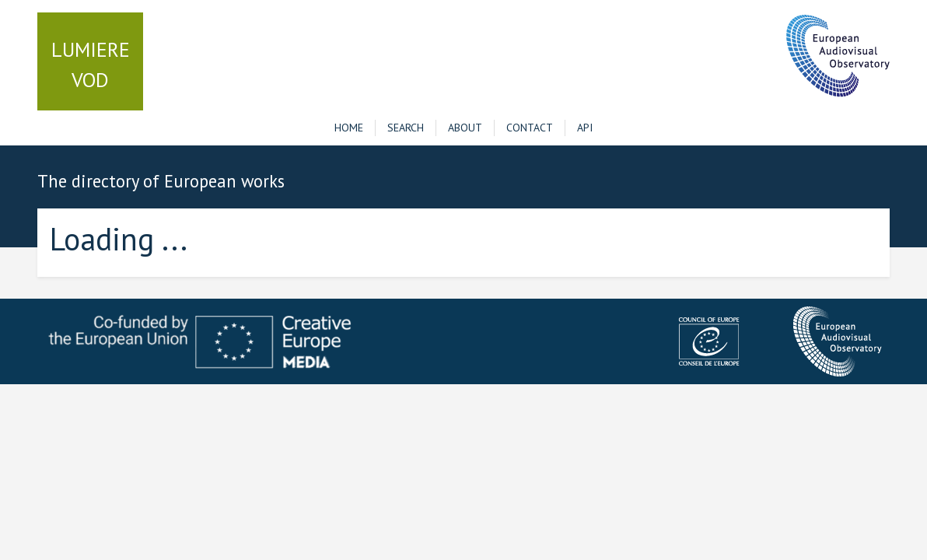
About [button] (465, 128)
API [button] (585, 128)
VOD (91, 65)
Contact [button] (530, 128)
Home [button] (349, 128)
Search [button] (406, 128)
